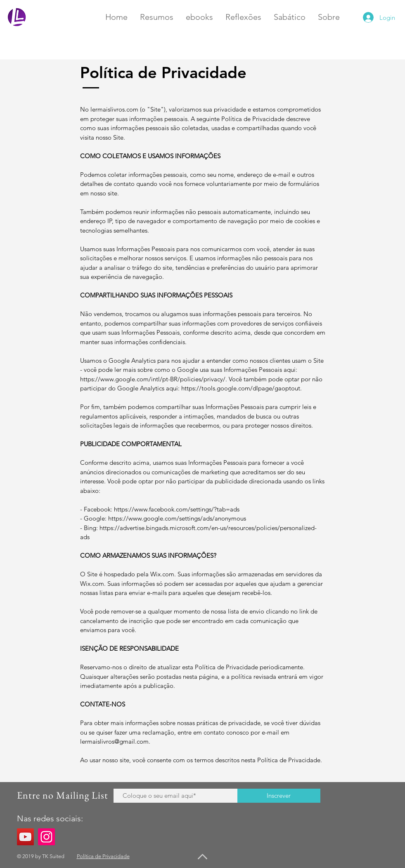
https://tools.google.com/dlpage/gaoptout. (242, 388)
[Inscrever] (279, 796)
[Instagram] (46, 837)
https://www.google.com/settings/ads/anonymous (177, 518)
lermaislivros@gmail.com (114, 741)
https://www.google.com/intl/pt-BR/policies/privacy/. (154, 379)
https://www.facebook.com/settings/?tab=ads (177, 509)
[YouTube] (25, 837)
